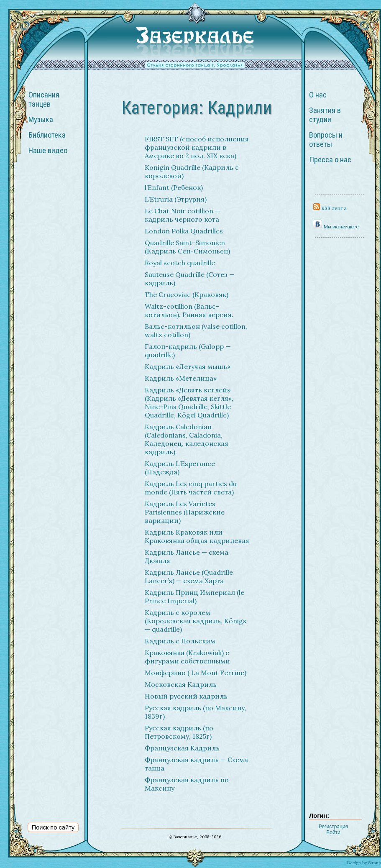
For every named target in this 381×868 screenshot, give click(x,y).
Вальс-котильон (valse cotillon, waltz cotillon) (196, 330)
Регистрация (333, 827)
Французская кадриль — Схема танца (196, 764)
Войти (333, 832)
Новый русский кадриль (186, 696)
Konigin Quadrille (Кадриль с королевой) (192, 172)
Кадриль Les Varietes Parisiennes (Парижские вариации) (185, 512)
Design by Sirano (364, 863)
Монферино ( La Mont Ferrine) (196, 673)
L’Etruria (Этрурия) (176, 199)
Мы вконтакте (336, 227)
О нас (318, 95)
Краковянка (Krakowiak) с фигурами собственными (187, 657)
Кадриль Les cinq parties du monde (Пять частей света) (191, 488)
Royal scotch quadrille (180, 263)
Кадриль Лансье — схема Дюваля (187, 556)
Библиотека (47, 135)
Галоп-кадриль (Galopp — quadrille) (188, 351)
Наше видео (48, 151)
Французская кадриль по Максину (187, 784)
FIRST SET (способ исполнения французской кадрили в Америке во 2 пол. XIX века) (197, 147)
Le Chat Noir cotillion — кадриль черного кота (183, 215)
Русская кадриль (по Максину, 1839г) (196, 712)
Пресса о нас (330, 160)
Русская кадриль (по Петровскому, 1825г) (179, 732)
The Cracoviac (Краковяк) (187, 294)
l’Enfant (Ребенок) (174, 187)
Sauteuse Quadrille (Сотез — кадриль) (190, 279)
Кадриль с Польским (180, 641)
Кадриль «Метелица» (181, 378)
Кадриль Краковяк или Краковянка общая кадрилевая (197, 536)
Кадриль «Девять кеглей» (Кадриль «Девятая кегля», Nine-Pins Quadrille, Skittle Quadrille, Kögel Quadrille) (189, 402)
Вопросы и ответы (326, 140)
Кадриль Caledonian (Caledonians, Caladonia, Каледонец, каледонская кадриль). (187, 439)
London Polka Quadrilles (184, 231)
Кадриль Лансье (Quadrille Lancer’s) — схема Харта (189, 576)
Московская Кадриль (181, 684)
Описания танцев (44, 100)
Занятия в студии (325, 115)
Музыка (41, 120)
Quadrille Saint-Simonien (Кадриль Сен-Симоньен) (187, 247)
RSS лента (330, 208)
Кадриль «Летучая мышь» (188, 366)
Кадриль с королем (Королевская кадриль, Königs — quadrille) (196, 621)
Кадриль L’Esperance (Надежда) (180, 468)
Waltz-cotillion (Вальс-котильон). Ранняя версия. (189, 310)
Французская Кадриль (182, 748)
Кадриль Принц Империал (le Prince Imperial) (194, 597)
